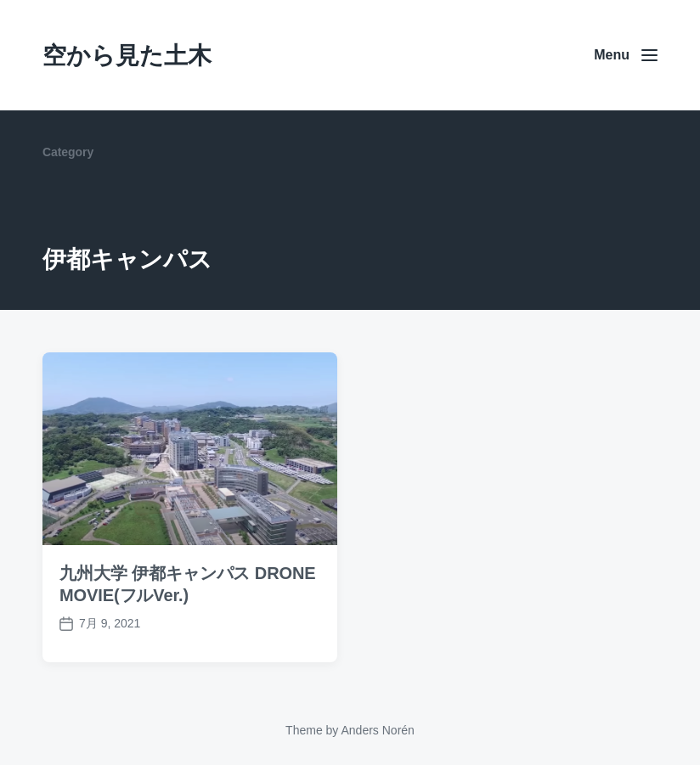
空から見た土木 (127, 56)
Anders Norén (377, 730)
